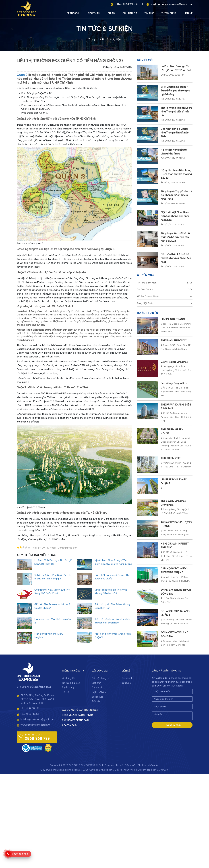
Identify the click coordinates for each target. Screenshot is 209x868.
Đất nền (96, 702)
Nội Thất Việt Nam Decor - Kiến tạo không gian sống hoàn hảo (176, 216)
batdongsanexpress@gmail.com (175, 4)
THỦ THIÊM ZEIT (171, 458)
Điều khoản (131, 765)
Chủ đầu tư (130, 14)
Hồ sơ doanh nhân (165, 297)
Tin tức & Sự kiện (111, 40)
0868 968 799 (131, 4)
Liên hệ (188, 14)
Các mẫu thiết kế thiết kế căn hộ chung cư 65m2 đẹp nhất (176, 258)
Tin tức (149, 14)
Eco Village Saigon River (174, 383)
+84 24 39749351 (30, 714)
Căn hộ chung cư (101, 678)
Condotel (97, 688)
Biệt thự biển (99, 692)
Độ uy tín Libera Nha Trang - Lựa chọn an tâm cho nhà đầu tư (176, 174)
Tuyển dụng (169, 14)
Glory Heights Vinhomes (174, 362)
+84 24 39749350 (30, 709)
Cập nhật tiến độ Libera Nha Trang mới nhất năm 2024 (175, 133)
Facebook (127, 678)
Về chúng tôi (68, 678)
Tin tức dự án (165, 290)
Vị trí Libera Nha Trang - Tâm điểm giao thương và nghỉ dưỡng (175, 91)
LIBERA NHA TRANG (173, 319)
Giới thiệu (94, 14)
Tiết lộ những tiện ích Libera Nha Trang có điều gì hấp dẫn (176, 112)
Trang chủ (73, 14)
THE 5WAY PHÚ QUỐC (174, 341)
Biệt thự (96, 683)
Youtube (126, 683)
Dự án (111, 14)
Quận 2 (22, 75)
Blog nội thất (165, 304)
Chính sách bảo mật (148, 765)
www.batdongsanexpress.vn (35, 725)
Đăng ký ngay (172, 725)
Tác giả (120, 765)
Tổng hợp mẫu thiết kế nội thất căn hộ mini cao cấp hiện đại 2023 (175, 237)
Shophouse (98, 697)
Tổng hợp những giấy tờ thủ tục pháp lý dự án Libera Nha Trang (177, 195)
